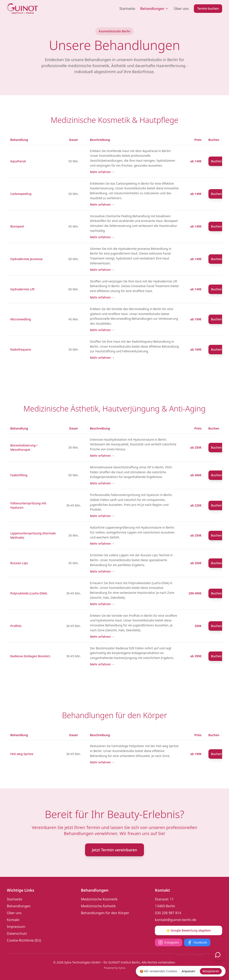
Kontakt (13, 920)
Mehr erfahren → (102, 172)
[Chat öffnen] (218, 955)
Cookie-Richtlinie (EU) (24, 940)
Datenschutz (17, 933)
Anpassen (189, 971)
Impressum (16, 927)
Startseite (127, 9)
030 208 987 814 (168, 913)
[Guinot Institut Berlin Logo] (22, 9)
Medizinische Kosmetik (99, 899)
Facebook (197, 942)
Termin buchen (208, 8)
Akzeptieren (211, 971)
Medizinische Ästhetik (98, 906)
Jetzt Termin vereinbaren (114, 850)
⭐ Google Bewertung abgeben (189, 930)
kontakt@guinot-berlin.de (176, 920)
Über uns (181, 9)
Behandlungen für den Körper (105, 913)
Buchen (216, 161)
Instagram (169, 942)
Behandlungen (154, 9)
